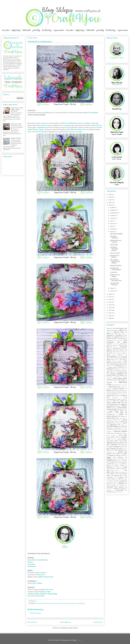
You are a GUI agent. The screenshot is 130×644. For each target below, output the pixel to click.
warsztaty (123, 481)
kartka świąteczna (111, 392)
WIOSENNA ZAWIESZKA (114, 237)
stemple (125, 467)
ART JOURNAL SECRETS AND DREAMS (115, 261)
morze (115, 420)
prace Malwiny (120, 443)
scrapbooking (110, 461)
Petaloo (112, 433)
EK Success (111, 366)
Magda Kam (114, 404)
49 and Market (93, 113)
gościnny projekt (111, 375)
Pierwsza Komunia (115, 253)
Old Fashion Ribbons (112, 426)
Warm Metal (42, 132)
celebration (114, 345)
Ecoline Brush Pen (123, 364)
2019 (110, 205)
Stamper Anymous (119, 465)
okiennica (123, 425)
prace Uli (63, 603)
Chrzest (121, 345)
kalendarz (123, 387)
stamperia (109, 467)
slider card (117, 464)
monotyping (109, 420)
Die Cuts (117, 352)
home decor (50, 603)
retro (117, 459)
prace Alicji (123, 435)
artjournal (117, 337)
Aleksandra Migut (119, 332)
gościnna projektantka (117, 374)
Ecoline (113, 364)
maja (112, 226)
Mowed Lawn (97, 125)
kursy (108, 401)
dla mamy (118, 353)
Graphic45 (121, 375)
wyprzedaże (122, 485)
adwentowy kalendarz (112, 330)
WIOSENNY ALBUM (115, 266)
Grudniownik (109, 377)
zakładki (123, 489)
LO (126, 402)
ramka (118, 456)
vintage (125, 479)
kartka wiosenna (122, 394)
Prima (108, 450)
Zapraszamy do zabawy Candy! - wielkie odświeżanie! (17, 109)
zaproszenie (109, 490)
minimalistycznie (111, 414)
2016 (110, 300)
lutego (112, 288)
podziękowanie (119, 433)
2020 (110, 202)
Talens (108, 470)
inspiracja (109, 382)
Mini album (120, 413)
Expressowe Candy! (16, 124)
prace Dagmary (123, 439)
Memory (88, 123)
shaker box (124, 462)
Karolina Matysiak (119, 389)
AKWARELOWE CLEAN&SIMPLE (115, 269)
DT (112, 358)
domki (108, 355)
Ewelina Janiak (112, 367)
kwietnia (113, 229)
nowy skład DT (117, 423)
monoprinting (122, 418)
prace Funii (114, 441)
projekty (120, 452)
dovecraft (120, 355)
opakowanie (118, 428)
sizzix (110, 464)
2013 (110, 308)
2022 (110, 197)
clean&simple (123, 347)
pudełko (111, 456)
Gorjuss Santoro (123, 372)
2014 (110, 305)
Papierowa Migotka (120, 431)
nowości (109, 423)
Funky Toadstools (110, 370)
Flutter (119, 369)
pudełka (125, 454)
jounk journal (124, 385)
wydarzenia (121, 484)
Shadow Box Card (115, 462)
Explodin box (121, 367)
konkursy (124, 396)
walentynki (116, 481)
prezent (124, 449)
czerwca (113, 224)
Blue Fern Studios (119, 338)
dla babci (123, 352)
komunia (117, 396)
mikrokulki (109, 413)
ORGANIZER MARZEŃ (116, 234)
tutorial (116, 476)
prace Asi (113, 439)
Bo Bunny (109, 340)
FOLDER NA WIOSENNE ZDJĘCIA (114, 249)
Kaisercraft (112, 387)
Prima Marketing (119, 450)
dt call (117, 358)
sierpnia (113, 218)
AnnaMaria (119, 335)
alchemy (108, 332)
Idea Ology (121, 380)
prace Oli (124, 445)
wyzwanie (121, 487)
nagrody (125, 420)
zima (115, 492)
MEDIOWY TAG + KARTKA (115, 256)
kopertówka (115, 398)
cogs (110, 349)
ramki (124, 456)
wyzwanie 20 (109, 489)
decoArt (122, 350)
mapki (115, 408)
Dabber (124, 349)
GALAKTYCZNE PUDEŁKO (114, 284)
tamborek (116, 470)
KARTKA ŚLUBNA (16, 138)
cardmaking (122, 344)
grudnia (112, 207)
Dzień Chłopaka (117, 361)
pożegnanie (113, 435)
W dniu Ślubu (113, 272)
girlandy (114, 372)
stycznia (113, 291)
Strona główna (65, 622)
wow (108, 484)
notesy (122, 421)
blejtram (109, 338)
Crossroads (67, 125)
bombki (120, 340)
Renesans (120, 457)
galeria (118, 370)
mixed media (111, 418)
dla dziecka (110, 353)
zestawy (109, 492)
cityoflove (115, 347)
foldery (124, 369)
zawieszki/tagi (80, 603)
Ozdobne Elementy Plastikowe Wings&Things (42, 594)
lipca (112, 221)
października (114, 213)
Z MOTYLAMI (114, 245)
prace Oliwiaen (114, 447)
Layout (122, 401)
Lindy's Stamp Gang (113, 402)
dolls (124, 353)
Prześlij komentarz (36, 613)
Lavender (79, 132)
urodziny (121, 477)
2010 (110, 316)
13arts (108, 328)
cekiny (108, 345)
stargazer (118, 467)
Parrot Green (68, 132)
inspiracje (57, 603)
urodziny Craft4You (111, 479)
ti (121, 470)
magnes (118, 406)
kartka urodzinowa (122, 392)
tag (123, 468)
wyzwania (110, 487)
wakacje (110, 481)
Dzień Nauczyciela (117, 363)
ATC (124, 337)
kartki (108, 396)
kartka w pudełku (112, 394)
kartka (109, 390)
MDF (121, 409)
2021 (110, 200)
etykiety (125, 366)
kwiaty (115, 401)
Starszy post (98, 622)
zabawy (116, 489)
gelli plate (123, 370)
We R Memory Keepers (112, 482)
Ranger (109, 457)
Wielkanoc (122, 482)
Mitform (123, 416)
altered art (110, 334)
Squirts (108, 465)
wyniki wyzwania (111, 485)
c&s (116, 344)
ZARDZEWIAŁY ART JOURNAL (116, 241)
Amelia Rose (121, 334)
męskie (126, 409)
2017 (110, 297)
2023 (110, 194)
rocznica (123, 459)
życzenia (120, 492)
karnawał (109, 389)
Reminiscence (42, 127)
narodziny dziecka (114, 421)
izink (113, 385)
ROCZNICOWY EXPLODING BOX (116, 280)
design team (110, 352)
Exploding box (110, 369)
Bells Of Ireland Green (78, 129)
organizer (120, 430)
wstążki (114, 484)
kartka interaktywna (120, 390)
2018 (110, 294)
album (121, 330)
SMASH (123, 464)
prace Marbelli (112, 445)
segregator (119, 461)
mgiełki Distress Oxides (116, 411)
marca (112, 232)
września (113, 216)
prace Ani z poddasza (119, 437)
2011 (110, 313)
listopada (113, 210)
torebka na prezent (120, 472)
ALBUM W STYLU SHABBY (115, 276)
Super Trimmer (37, 583)
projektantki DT (110, 452)
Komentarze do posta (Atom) (69, 628)
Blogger (79, 640)
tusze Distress (71, 603)
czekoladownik (117, 349)
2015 (110, 302)
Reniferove (109, 459)
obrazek (125, 423)
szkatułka (112, 468)
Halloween (118, 377)
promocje (109, 454)
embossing (118, 366)
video (119, 479)
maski (115, 409)
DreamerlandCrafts (112, 356)
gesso (108, 372)
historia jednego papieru (120, 378)
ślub (118, 468)
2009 (110, 318)
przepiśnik (118, 454)
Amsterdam (110, 335)
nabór (120, 420)
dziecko (115, 359)
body (115, 340)
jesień (118, 385)
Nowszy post (32, 622)
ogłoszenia (113, 425)
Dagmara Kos (111, 350)
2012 (110, 310)
